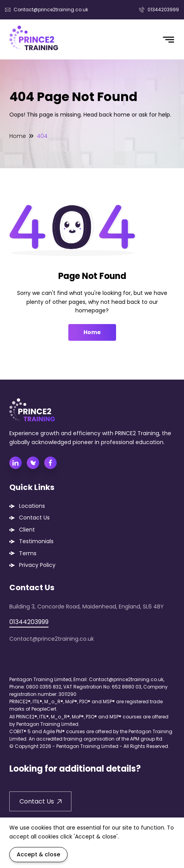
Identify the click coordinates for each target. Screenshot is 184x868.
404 (42, 136)
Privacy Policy (37, 565)
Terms (28, 553)
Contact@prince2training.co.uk (47, 10)
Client (27, 530)
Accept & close (38, 854)
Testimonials (36, 541)
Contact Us (34, 518)
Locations (32, 506)
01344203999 (159, 10)
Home (18, 136)
